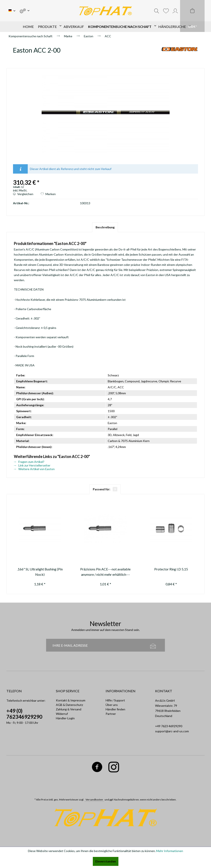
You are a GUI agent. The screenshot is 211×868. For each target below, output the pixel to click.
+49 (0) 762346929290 (24, 714)
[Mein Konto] (175, 11)
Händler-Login (65, 718)
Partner (111, 714)
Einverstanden (106, 861)
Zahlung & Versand (69, 709)
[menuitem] (24, 11)
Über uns (112, 705)
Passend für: (105, 489)
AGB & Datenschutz (69, 705)
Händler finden (115, 709)
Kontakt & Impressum (71, 700)
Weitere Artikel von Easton (34, 469)
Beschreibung (105, 227)
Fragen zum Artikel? (29, 462)
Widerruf (62, 714)
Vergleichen (23, 194)
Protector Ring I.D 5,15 (171, 569)
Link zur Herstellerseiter (32, 465)
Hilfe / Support (115, 700)
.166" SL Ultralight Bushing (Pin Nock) (40, 571)
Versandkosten (94, 800)
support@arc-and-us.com (172, 731)
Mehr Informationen (170, 851)
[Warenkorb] (192, 16)
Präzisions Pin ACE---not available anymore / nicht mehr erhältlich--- (105, 571)
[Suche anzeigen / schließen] (157, 11)
